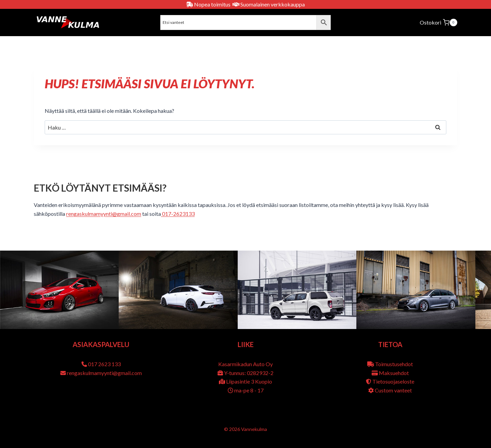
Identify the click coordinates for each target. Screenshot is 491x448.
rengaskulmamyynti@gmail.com (104, 214)
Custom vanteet (393, 390)
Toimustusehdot (394, 364)
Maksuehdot (394, 373)
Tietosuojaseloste (393, 381)
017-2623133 (178, 214)
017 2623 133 (104, 364)
